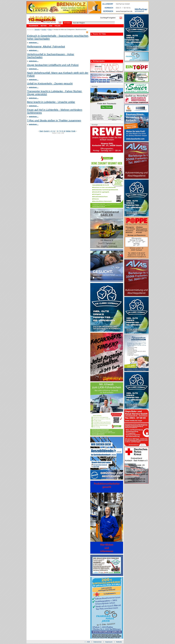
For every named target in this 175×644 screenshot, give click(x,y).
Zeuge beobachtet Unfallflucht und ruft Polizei (53, 65)
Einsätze (44, 30)
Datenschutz (98, 642)
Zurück (46, 131)
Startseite (37, 30)
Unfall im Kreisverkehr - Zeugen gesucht (50, 83)
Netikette (119, 642)
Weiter (68, 131)
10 (64, 131)
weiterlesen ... (34, 43)
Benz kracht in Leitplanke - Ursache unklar (51, 102)
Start (41, 131)
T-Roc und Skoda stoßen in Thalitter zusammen (54, 120)
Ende (73, 131)
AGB (88, 642)
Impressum (109, 642)
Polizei (50, 30)
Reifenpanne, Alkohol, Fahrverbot (46, 46)
